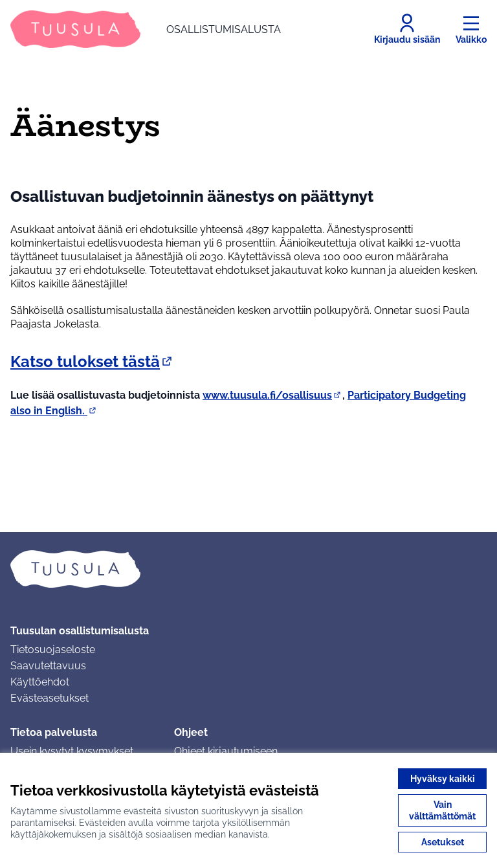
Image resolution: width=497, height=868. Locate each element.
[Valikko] (471, 29)
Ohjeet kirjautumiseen (226, 751)
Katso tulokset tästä (92, 362)
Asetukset (443, 842)
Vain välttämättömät (442, 810)
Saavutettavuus (48, 666)
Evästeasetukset (50, 698)
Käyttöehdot (40, 682)
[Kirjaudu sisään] (407, 29)
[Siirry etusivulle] (146, 29)
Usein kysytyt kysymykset (72, 751)
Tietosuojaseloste (53, 650)
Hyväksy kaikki (443, 779)
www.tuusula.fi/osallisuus (272, 395)
